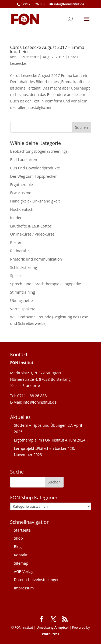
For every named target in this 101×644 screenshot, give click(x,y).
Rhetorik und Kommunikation (36, 259)
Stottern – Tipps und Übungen (40, 425)
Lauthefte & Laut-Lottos (31, 226)
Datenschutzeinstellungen (37, 580)
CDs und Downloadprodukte (35, 168)
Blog (18, 547)
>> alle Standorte (25, 385)
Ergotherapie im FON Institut (39, 440)
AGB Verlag (24, 572)
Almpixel (62, 627)
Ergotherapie (22, 185)
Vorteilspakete (23, 309)
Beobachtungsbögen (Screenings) (39, 151)
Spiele (15, 275)
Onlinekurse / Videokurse (32, 234)
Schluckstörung (24, 267)
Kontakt (21, 555)
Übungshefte (22, 300)
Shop (18, 538)
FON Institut (28, 57)
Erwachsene (21, 193)
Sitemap (21, 563)
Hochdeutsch (22, 209)
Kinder (16, 218)
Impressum (24, 588)
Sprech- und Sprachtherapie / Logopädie (46, 284)
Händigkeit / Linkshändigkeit (35, 201)
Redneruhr (20, 251)
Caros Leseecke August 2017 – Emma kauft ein (47, 49)
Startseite (22, 530)
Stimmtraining (23, 292)
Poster (16, 242)
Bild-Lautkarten (24, 160)
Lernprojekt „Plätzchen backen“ (41, 448)
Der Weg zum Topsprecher (34, 176)
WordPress (50, 634)
